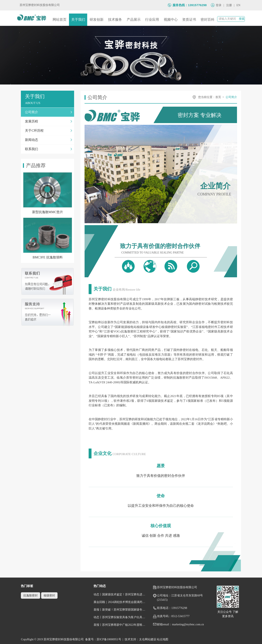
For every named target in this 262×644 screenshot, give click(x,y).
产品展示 (134, 20)
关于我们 (78, 20)
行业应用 (152, 20)
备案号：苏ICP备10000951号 (103, 639)
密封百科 (208, 20)
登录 (219, 5)
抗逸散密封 (30, 595)
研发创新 (97, 20)
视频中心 (171, 20)
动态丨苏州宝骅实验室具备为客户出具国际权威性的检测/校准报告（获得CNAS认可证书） (120, 617)
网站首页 (60, 20)
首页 (218, 97)
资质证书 (189, 20)
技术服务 (115, 20)
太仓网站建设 (148, 639)
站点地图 (163, 639)
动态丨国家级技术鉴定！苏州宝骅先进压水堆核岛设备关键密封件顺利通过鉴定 (120, 594)
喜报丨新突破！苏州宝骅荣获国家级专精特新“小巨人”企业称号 (120, 610)
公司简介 (231, 97)
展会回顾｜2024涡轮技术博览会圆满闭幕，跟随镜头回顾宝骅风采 (120, 602)
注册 (229, 5)
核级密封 (49, 595)
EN (238, 5)
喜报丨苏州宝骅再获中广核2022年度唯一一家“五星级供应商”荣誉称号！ (120, 625)
